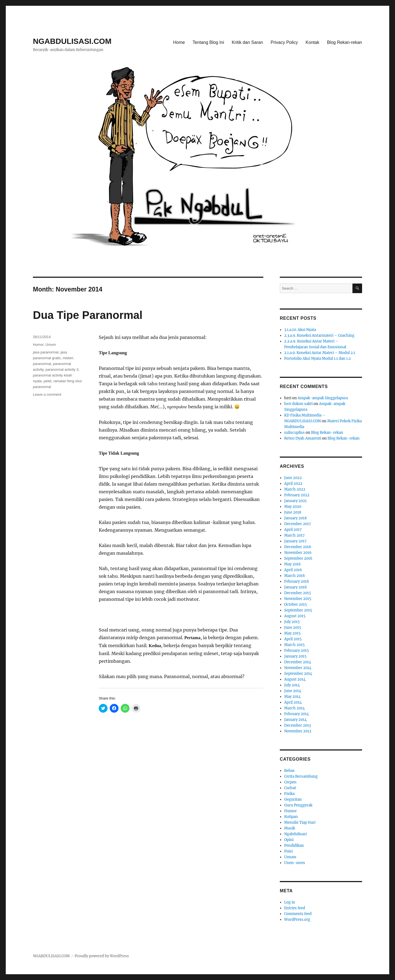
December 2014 (298, 662)
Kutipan (291, 817)
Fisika (289, 794)
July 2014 (292, 685)
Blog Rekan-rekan (345, 42)
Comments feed (298, 914)
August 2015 (295, 616)
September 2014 (298, 674)
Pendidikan (294, 846)
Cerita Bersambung (301, 776)
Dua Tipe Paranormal (88, 315)
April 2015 (293, 639)
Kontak (312, 42)
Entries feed (295, 908)
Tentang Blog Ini (208, 42)
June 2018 (293, 512)
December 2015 (298, 593)
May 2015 (292, 633)
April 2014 (293, 702)
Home (179, 42)
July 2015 (292, 622)
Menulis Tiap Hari (300, 822)
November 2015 (298, 599)
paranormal (42, 364)
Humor (38, 345)
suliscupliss (294, 433)
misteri (68, 358)
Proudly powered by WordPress (102, 956)
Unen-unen (295, 863)
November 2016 (298, 553)
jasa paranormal (46, 352)
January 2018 (295, 518)
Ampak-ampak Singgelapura (323, 398)
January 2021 (295, 501)
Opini (289, 840)
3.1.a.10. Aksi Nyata (300, 330)
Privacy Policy (284, 42)
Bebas (289, 771)
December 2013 (297, 725)
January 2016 (296, 587)
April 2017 (293, 530)
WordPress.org (297, 920)
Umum (51, 345)
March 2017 (294, 535)
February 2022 (297, 495)
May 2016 (293, 564)
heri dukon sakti (298, 404)
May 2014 (292, 697)
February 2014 (297, 714)
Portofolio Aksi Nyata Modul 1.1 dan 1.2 (318, 359)
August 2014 (295, 679)
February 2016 (297, 581)
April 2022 (293, 484)
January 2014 (295, 720)
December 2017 (298, 524)
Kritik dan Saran (247, 42)
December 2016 (298, 547)
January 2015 (295, 656)
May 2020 (293, 507)
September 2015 (298, 610)
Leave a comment (47, 394)
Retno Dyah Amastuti (303, 438)
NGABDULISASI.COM (72, 41)
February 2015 (297, 651)
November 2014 (298, 668)
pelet (47, 381)
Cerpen (290, 782)
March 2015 (294, 645)
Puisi (288, 851)
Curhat (290, 788)
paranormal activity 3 (62, 369)
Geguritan (293, 799)
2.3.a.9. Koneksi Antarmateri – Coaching (319, 335)
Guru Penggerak (298, 805)
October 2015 (296, 604)
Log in (290, 902)
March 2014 (294, 708)
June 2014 (293, 691)
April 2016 (293, 570)
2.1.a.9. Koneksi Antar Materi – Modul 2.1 (320, 353)
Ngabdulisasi (295, 834)
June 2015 (293, 628)
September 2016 (298, 558)
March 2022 (295, 489)
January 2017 (295, 541)
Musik (290, 828)
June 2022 (293, 478)
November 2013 (298, 731)
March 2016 (295, 576)
